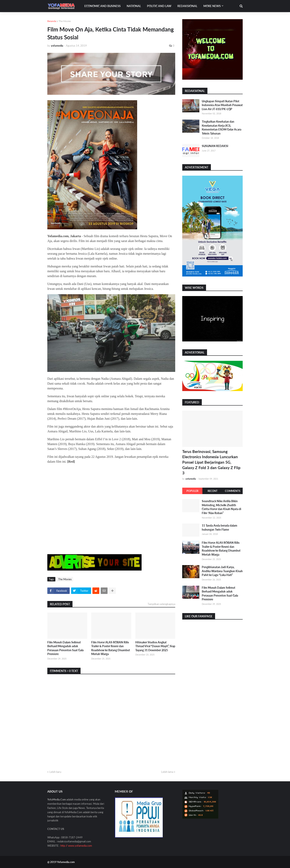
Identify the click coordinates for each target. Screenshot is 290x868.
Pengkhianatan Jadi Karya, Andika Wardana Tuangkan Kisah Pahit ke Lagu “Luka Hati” (222, 571)
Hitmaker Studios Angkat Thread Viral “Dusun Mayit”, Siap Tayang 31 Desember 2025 (155, 646)
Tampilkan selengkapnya (161, 604)
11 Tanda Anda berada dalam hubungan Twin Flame (220, 527)
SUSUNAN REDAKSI (215, 146)
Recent (213, 491)
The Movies (65, 21)
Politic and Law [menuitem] (159, 6)
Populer (192, 491)
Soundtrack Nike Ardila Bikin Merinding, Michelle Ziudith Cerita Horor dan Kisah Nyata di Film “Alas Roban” (222, 507)
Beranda (52, 21)
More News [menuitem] (212, 6)
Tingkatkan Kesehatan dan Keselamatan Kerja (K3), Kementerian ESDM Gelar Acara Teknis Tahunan (222, 127)
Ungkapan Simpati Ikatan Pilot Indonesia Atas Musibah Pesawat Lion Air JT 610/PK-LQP (222, 105)
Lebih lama (167, 772)
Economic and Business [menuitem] (103, 6)
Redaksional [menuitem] (187, 6)
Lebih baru (55, 772)
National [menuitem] (134, 6)
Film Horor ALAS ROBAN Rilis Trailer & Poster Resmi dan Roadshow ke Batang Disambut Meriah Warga (111, 648)
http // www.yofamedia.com (76, 846)
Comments (233, 491)
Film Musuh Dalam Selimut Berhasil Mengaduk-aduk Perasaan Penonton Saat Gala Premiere (65, 648)
